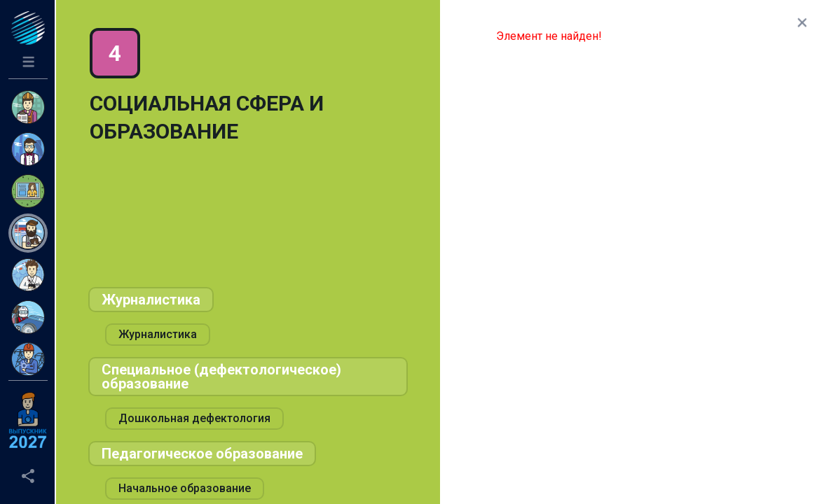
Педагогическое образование (202, 454)
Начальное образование (185, 488)
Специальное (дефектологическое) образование (221, 377)
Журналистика (151, 300)
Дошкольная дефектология (194, 418)
